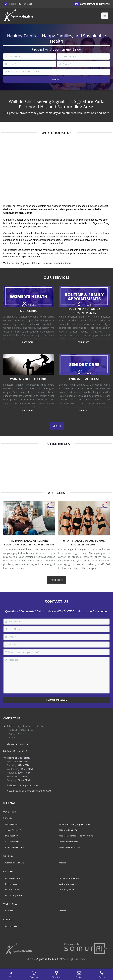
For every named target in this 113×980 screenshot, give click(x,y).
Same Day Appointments (92, 4)
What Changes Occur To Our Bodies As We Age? (84, 543)
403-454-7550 (25, 4)
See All (57, 426)
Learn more (29, 342)
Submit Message (57, 700)
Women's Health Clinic (29, 379)
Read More (56, 580)
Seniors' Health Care (84, 379)
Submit (56, 79)
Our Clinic (29, 311)
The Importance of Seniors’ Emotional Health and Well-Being (29, 543)
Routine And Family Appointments (84, 311)
